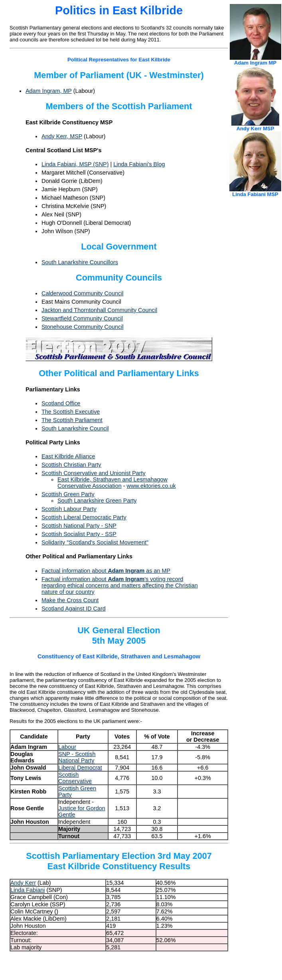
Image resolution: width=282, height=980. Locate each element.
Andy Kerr (23, 883)
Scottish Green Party (68, 494)
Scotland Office (61, 403)
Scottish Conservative (75, 778)
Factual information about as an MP (106, 571)
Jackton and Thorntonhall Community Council (99, 310)
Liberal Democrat (80, 768)
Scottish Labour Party (69, 509)
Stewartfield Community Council (82, 318)
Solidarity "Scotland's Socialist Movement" (95, 542)
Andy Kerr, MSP (62, 136)
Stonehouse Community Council (83, 327)
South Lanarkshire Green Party (97, 501)
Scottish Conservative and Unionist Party (94, 473)
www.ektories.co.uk (151, 486)
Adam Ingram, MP (49, 91)
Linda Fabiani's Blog (139, 164)
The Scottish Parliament (72, 420)
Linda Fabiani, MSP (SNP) (75, 164)
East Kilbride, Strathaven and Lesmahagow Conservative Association (112, 483)
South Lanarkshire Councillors (80, 262)
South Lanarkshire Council (75, 428)
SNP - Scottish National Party (77, 757)
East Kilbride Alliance (68, 456)
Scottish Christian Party (71, 465)
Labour (67, 747)
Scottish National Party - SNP (79, 526)
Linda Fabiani (28, 890)
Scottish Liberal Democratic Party (84, 517)
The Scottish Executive (71, 412)
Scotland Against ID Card (74, 609)
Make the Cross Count (70, 600)
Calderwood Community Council (83, 293)
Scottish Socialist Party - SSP (79, 534)
